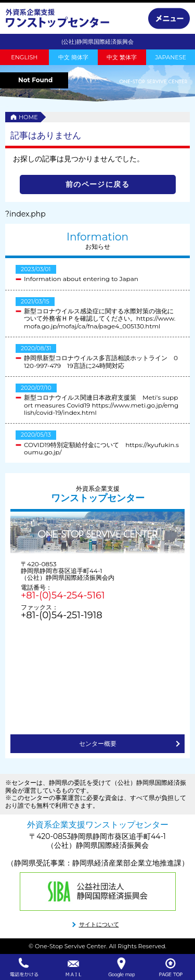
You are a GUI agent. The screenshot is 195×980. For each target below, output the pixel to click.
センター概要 (98, 743)
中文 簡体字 (73, 57)
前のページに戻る (97, 184)
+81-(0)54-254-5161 (63, 595)
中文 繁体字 (122, 57)
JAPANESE (171, 57)
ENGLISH (24, 57)
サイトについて (99, 924)
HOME (28, 117)
